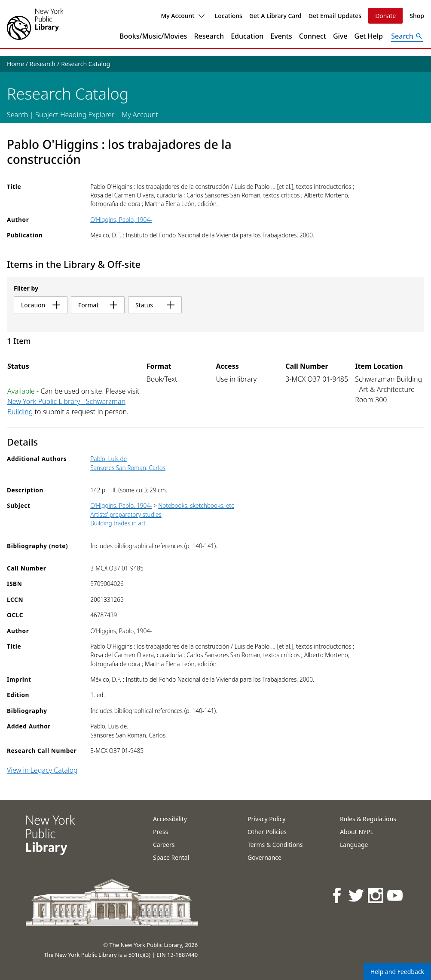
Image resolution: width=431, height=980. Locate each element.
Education (247, 36)
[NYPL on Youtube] (396, 895)
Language (354, 845)
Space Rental (171, 857)
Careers (164, 845)
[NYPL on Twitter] (357, 895)
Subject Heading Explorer (75, 115)
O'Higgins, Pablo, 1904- (121, 220)
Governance (264, 857)
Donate (385, 16)
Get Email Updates (335, 16)
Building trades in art (118, 523)
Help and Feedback (397, 972)
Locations (229, 16)
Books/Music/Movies (153, 36)
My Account (182, 16)
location (41, 305)
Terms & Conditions (275, 845)
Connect (313, 36)
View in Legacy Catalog (42, 770)
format (98, 305)
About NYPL (357, 832)
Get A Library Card (275, 16)
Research (209, 36)
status (155, 305)
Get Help (369, 36)
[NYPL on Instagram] (376, 895)
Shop (417, 16)
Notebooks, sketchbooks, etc (196, 505)
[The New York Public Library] (35, 24)
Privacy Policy (266, 819)
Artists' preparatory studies (126, 514)
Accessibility (170, 819)
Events (281, 36)
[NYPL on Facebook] (338, 895)
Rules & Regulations (368, 819)
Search (17, 115)
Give (340, 36)
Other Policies (267, 832)
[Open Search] (407, 36)
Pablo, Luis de (109, 459)
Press (160, 832)
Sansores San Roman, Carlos (128, 468)
